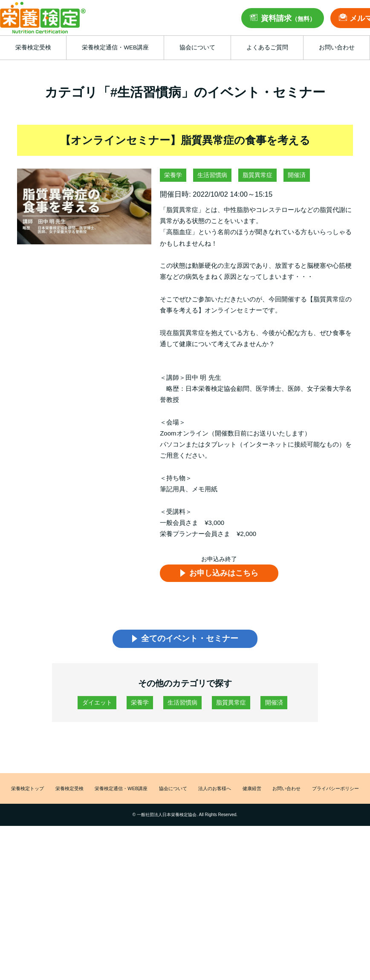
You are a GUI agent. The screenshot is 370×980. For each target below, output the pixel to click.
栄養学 (173, 175)
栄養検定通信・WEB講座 (121, 791)
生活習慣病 (212, 175)
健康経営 (252, 791)
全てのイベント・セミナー (189, 640)
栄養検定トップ (26, 791)
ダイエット (97, 704)
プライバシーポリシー (336, 791)
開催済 (297, 175)
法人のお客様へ (216, 791)
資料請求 (288, 18)
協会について (174, 791)
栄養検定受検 (68, 791)
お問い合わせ (286, 791)
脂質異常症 (257, 175)
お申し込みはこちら (225, 573)
